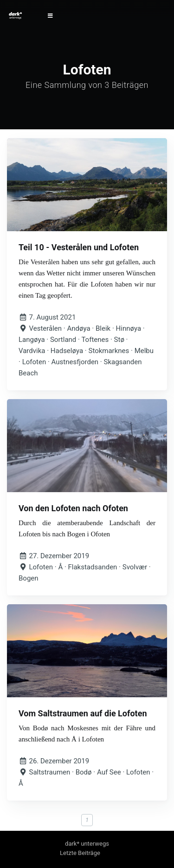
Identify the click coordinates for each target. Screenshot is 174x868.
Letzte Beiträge (80, 853)
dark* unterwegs (87, 844)
